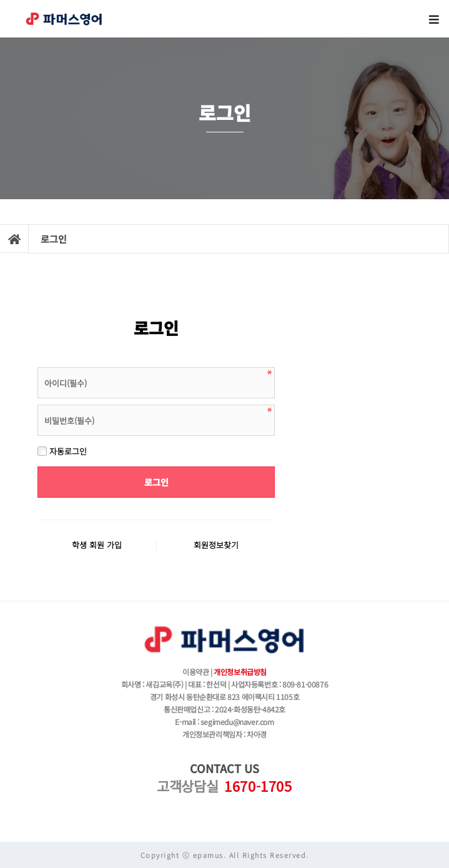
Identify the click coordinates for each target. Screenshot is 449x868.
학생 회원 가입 (97, 545)
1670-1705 (258, 786)
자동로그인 (62, 451)
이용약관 (195, 672)
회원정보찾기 (216, 545)
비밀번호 (38, 364)
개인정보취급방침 (240, 672)
